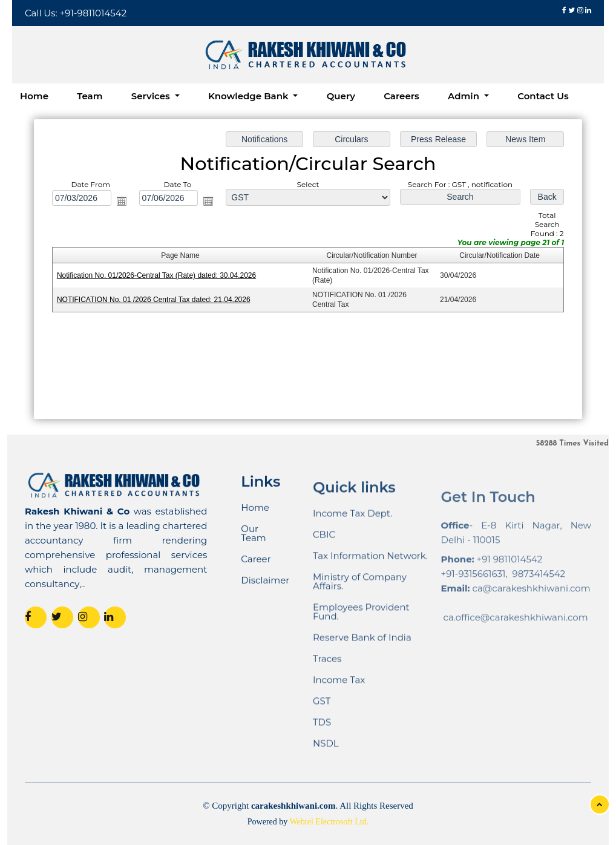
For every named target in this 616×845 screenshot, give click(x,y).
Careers (401, 96)
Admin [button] (465, 96)
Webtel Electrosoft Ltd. (329, 822)
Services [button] (152, 96)
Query (341, 96)
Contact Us (543, 96)
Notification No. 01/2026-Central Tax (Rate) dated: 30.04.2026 (157, 275)
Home (34, 96)
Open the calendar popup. (122, 201)
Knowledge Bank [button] (250, 96)
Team (90, 96)
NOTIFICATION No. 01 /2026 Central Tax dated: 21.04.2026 (154, 300)
